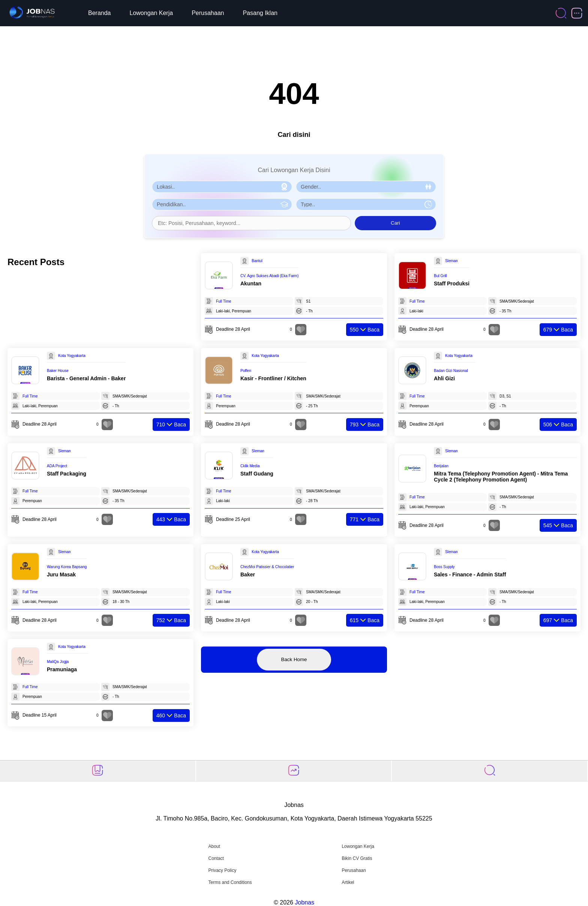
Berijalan (441, 466)
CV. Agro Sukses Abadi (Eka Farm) (269, 276)
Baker (248, 574)
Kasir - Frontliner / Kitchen (273, 378)
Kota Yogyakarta (72, 356)
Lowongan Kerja (151, 13)
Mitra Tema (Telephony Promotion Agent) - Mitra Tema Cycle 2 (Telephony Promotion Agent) (501, 477)
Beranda (100, 13)
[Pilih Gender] (366, 187)
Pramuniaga (62, 669)
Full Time (224, 301)
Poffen (246, 371)
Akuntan (251, 283)
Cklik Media (250, 466)
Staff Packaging (67, 474)
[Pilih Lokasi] (222, 187)
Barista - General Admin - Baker (86, 378)
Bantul (257, 261)
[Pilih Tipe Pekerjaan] (366, 204)
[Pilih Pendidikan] (222, 204)
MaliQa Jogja (58, 662)
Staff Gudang (257, 474)
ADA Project (57, 466)
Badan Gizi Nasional (451, 371)
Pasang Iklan (260, 13)
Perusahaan (208, 13)
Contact (216, 858)
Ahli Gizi (444, 378)
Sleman (451, 261)
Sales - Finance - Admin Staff (470, 574)
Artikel (348, 882)
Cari (395, 223)
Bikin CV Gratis (357, 858)
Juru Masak (61, 574)
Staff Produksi (452, 283)
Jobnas (304, 902)
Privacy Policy (222, 870)
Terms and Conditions (230, 882)
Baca (365, 330)
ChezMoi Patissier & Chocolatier (267, 567)
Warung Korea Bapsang (67, 567)
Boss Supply (444, 567)
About (214, 846)
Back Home (294, 659)
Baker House (58, 371)
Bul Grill (440, 276)
